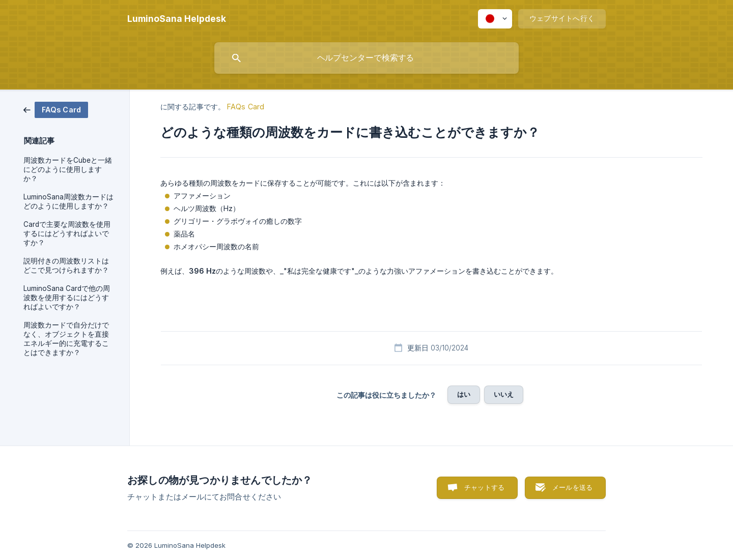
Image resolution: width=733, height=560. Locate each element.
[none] (177, 19)
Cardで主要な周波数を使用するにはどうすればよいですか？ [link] (67, 233)
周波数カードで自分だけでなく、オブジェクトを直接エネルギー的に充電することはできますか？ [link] (66, 339)
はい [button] (464, 394)
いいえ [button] (504, 394)
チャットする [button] (484, 487)
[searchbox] (366, 58)
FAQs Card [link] (246, 107)
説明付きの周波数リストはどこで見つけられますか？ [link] (66, 266)
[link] (56, 109)
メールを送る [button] (572, 487)
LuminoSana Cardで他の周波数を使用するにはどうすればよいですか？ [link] (67, 298)
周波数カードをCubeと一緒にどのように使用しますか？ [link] (68, 169)
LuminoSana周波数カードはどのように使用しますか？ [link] (68, 201)
